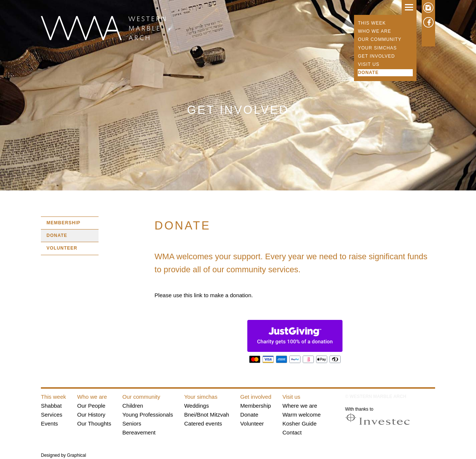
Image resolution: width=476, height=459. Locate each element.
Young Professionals (148, 415)
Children (133, 406)
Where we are (300, 406)
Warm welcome (302, 415)
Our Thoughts (94, 423)
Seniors (132, 423)
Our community (379, 39)
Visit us (369, 64)
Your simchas (377, 48)
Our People (91, 406)
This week (372, 23)
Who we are (374, 31)
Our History (91, 415)
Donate (368, 73)
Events (49, 423)
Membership (63, 223)
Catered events (203, 423)
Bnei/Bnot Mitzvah (207, 415)
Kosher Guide (300, 423)
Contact (292, 432)
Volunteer (62, 248)
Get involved (376, 56)
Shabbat (51, 406)
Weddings (196, 406)
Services (52, 415)
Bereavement (139, 432)
